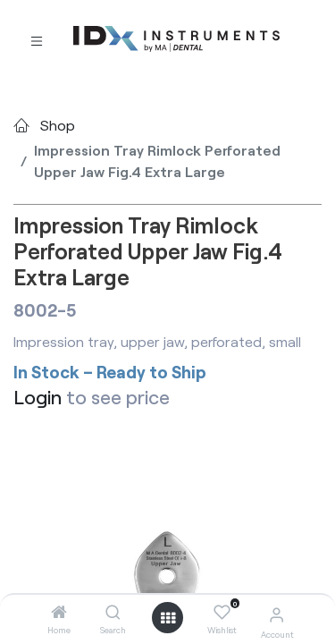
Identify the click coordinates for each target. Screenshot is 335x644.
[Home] (59, 612)
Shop (58, 125)
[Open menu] (168, 618)
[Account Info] (276, 614)
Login (38, 397)
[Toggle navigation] (37, 40)
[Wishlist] (222, 613)
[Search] (113, 612)
